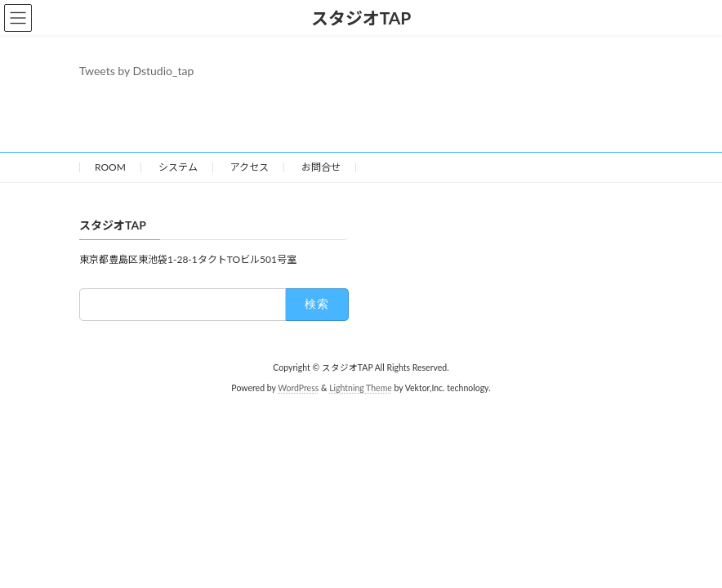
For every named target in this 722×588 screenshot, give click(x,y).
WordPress (298, 388)
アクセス (250, 167)
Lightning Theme (361, 388)
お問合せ (321, 167)
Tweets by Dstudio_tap (136, 71)
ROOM (110, 167)
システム (178, 167)
